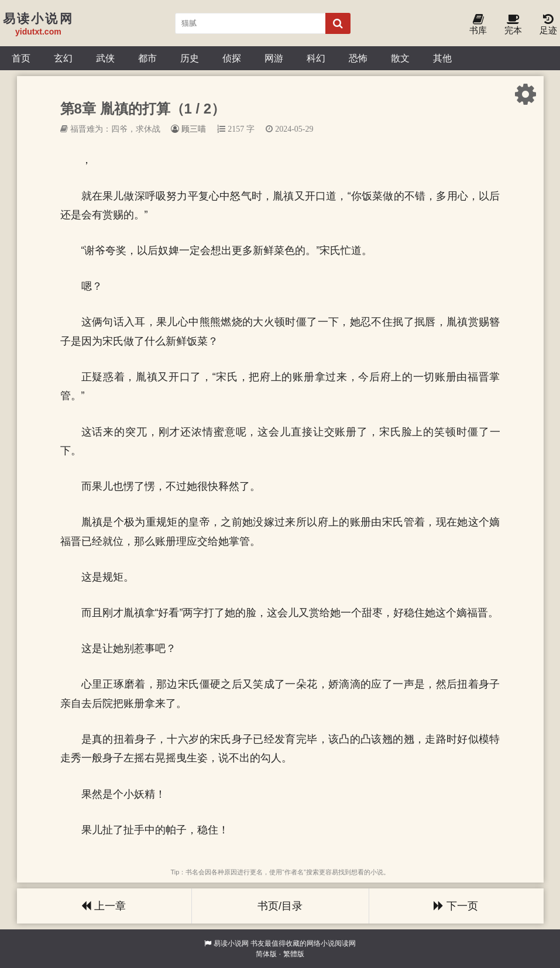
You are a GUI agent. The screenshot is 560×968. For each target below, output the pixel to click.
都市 (147, 58)
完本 (513, 25)
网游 (274, 58)
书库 (478, 25)
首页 (21, 58)
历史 (190, 58)
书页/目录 (280, 906)
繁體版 (294, 954)
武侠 (105, 58)
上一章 (104, 906)
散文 (400, 58)
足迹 (548, 25)
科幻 (316, 58)
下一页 (456, 906)
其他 (442, 58)
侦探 (232, 58)
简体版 (266, 954)
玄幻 (63, 58)
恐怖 (358, 58)
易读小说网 (231, 943)
